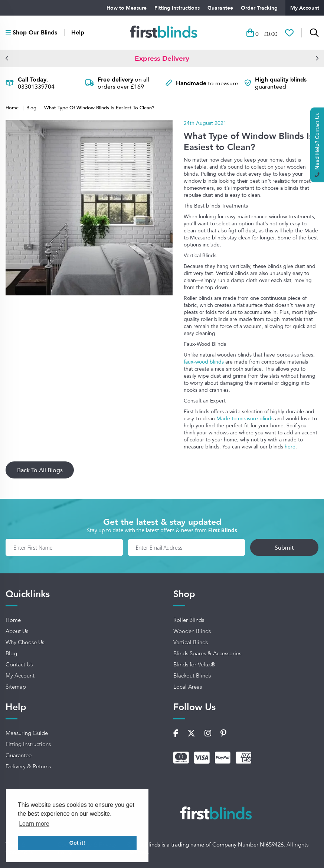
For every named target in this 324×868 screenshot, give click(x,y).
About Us (17, 631)
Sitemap (16, 687)
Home (13, 107)
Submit (284, 547)
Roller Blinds (189, 620)
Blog (32, 107)
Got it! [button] (77, 843)
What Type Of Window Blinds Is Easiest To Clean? (99, 107)
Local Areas (188, 687)
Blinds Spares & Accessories (207, 653)
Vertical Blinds (191, 642)
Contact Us (19, 665)
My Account (305, 8)
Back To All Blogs (40, 470)
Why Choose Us (25, 642)
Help (78, 33)
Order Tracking (259, 8)
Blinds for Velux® (194, 665)
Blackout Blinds (192, 676)
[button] (7, 58)
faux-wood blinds (204, 362)
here (290, 447)
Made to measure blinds (245, 418)
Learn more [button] (34, 824)
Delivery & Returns (28, 766)
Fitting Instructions (177, 8)
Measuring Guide (27, 733)
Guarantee (220, 8)
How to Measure (127, 8)
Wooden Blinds (192, 631)
